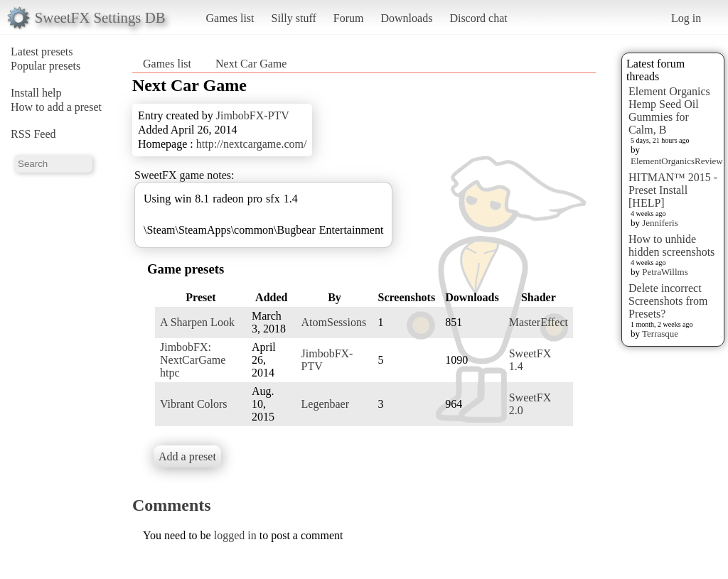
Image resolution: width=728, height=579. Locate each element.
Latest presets (42, 52)
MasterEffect (539, 322)
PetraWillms (665, 272)
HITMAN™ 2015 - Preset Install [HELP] (673, 190)
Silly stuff (294, 18)
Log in (686, 18)
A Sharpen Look (197, 322)
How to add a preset (56, 107)
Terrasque (660, 334)
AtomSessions (334, 322)
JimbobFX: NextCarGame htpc (193, 360)
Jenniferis (660, 223)
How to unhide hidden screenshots (671, 245)
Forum (349, 18)
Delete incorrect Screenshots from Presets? (668, 301)
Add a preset (187, 456)
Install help (36, 93)
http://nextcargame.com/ (252, 144)
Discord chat (478, 18)
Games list (230, 18)
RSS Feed (33, 134)
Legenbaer (326, 404)
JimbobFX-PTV (253, 115)
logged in (235, 535)
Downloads (406, 18)
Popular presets (45, 66)
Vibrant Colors (194, 404)
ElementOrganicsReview (677, 161)
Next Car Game (251, 64)
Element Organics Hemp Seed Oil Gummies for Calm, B (669, 110)
